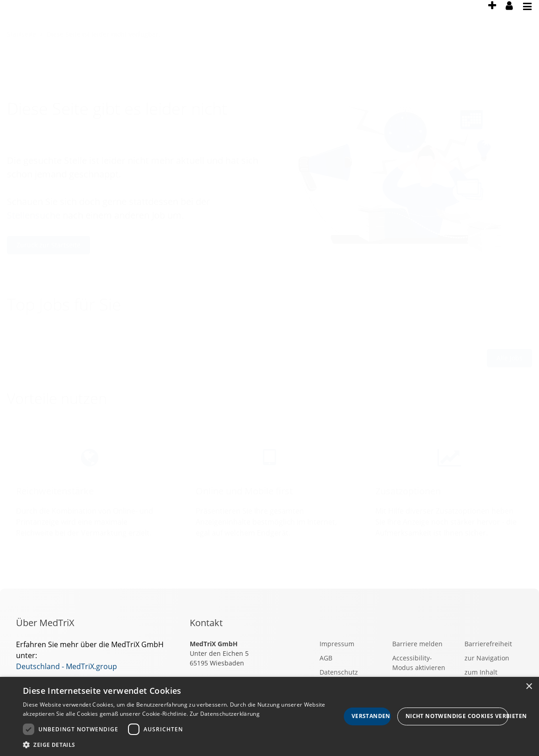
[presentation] (492, 12)
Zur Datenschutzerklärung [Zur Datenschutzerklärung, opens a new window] (225, 714)
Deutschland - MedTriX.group (67, 666)
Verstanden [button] (371, 716)
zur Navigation (487, 658)
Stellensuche (34, 215)
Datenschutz (339, 672)
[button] (182, 745)
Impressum (337, 644)
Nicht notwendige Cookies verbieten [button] (457, 716)
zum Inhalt (481, 672)
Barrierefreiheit (488, 644)
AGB (326, 658)
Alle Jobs (510, 358)
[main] (269, 306)
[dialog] (269, 716)
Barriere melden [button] (417, 644)
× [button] (529, 687)
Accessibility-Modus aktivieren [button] (419, 663)
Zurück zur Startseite (48, 245)
